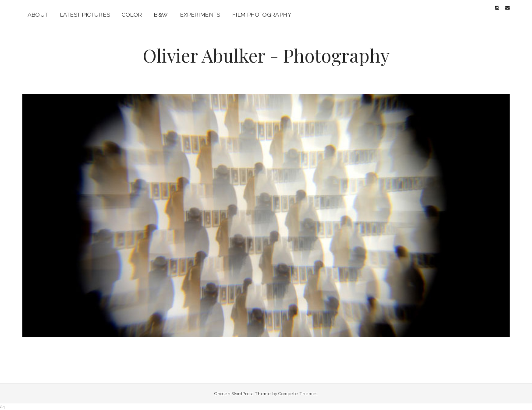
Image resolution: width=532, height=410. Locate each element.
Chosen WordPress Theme (243, 394)
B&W (161, 15)
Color (132, 15)
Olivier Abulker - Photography (266, 55)
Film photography (262, 15)
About (38, 15)
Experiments (200, 15)
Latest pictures (85, 15)
